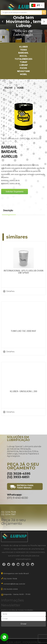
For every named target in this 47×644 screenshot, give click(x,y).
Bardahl (23, 53)
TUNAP (23, 62)
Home (20, 88)
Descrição (8, 210)
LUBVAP (23, 65)
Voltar (8, 88)
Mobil (24, 74)
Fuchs (23, 68)
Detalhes (10, 291)
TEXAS (23, 50)
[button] (44, 22)
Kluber (23, 47)
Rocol (23, 56)
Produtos (13, 139)
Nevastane (23, 71)
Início (4, 139)
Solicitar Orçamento (15, 192)
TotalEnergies (23, 59)
